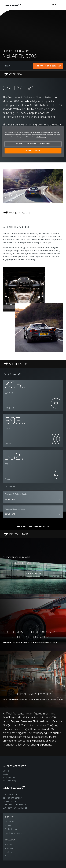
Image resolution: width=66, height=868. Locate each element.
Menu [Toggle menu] (7, 66)
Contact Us (10, 822)
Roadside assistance (14, 833)
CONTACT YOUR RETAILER (48, 66)
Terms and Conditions (14, 805)
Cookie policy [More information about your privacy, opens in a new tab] (41, 137)
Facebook (9, 845)
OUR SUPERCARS (33, 573)
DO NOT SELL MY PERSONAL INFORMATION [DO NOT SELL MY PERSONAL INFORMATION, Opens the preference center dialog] (33, 144)
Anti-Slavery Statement (15, 808)
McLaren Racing (9, 781)
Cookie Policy (10, 795)
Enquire (8, 825)
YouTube (9, 852)
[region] (33, 141)
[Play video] (11, 195)
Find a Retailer (11, 829)
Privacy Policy (10, 801)
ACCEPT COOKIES (33, 151)
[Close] (61, 129)
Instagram (10, 848)
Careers (6, 771)
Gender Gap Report (12, 798)
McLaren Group (9, 777)
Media (5, 774)
